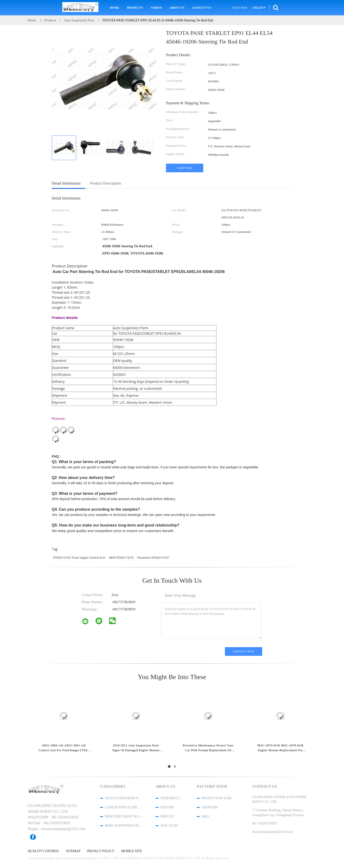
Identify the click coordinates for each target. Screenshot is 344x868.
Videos (156, 8)
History (168, 807)
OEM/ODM (210, 807)
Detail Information (66, 183)
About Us (177, 8)
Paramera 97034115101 (153, 558)
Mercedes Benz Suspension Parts (124, 816)
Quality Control (43, 851)
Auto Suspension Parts (124, 798)
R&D (205, 816)
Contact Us (202, 8)
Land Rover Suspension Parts (124, 807)
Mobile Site (131, 851)
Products (135, 8)
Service (167, 816)
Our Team (169, 826)
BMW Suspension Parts (124, 826)
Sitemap (73, 851)
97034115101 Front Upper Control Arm (79, 558)
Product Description (106, 183)
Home (115, 8)
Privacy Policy (101, 851)
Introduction (172, 798)
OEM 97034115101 (121, 558)
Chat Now (240, 8)
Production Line (217, 798)
